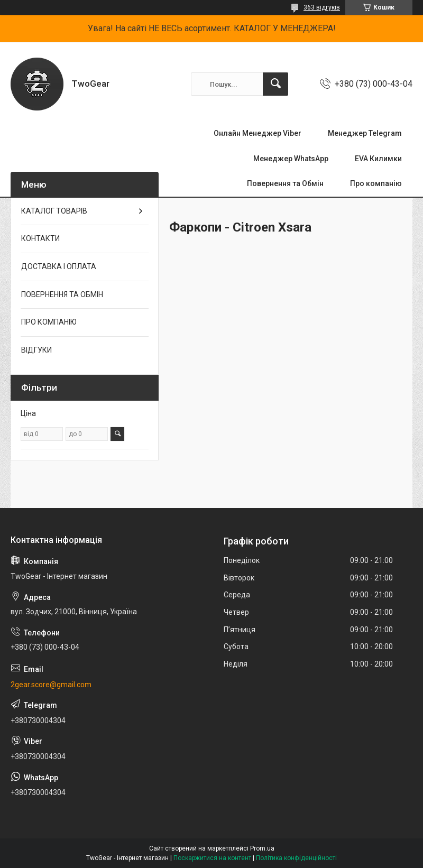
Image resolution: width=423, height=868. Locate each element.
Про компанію (376, 183)
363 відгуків (322, 7)
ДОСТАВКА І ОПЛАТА (59, 266)
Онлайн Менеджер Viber (258, 133)
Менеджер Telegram (365, 133)
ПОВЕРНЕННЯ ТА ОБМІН (62, 294)
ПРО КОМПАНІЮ (49, 322)
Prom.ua (262, 848)
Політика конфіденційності (296, 858)
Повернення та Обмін (285, 183)
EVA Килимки (378, 159)
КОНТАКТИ (40, 238)
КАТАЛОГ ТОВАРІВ (54, 211)
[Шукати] (275, 84)
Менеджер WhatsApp (291, 159)
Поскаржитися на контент (212, 858)
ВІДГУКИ (36, 350)
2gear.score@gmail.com (51, 685)
